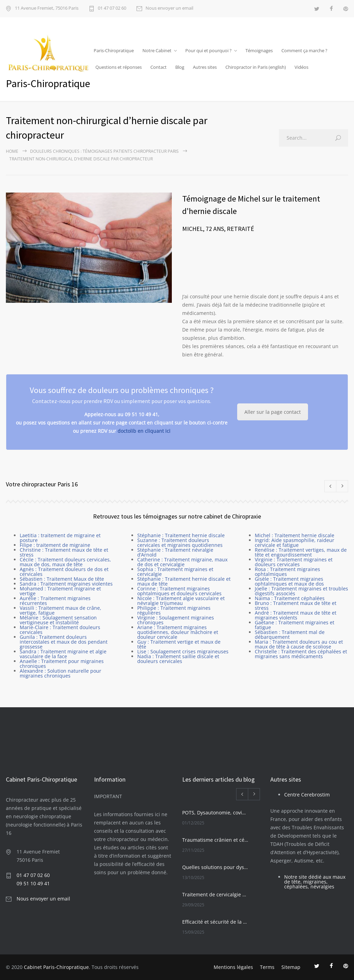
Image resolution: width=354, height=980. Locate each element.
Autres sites (205, 67)
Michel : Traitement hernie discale (295, 535)
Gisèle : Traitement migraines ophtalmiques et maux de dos (289, 581)
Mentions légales (233, 967)
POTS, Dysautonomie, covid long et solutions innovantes (215, 813)
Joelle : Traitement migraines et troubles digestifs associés (301, 591)
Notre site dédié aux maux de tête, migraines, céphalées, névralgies (315, 882)
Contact (159, 67)
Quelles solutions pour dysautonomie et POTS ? (215, 867)
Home (12, 151)
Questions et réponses (119, 67)
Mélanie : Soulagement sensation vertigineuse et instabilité (58, 620)
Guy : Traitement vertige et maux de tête (179, 644)
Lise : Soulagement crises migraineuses (183, 651)
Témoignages (259, 50)
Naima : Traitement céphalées (290, 598)
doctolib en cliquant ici (144, 431)
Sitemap (291, 967)
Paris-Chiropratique (114, 50)
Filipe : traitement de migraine (55, 545)
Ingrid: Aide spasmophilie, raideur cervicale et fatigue (295, 543)
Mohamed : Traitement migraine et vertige (60, 591)
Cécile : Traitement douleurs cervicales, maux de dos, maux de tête (65, 562)
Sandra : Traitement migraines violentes (66, 584)
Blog (180, 67)
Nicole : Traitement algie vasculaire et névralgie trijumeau (181, 601)
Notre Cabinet (157, 50)
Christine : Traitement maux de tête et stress (64, 552)
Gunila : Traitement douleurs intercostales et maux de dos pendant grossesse (64, 642)
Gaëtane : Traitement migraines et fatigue (295, 625)
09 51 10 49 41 (33, 883)
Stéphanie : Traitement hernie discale (181, 535)
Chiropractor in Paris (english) (256, 67)
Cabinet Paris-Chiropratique (56, 967)
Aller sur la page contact (273, 412)
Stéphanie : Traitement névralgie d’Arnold (175, 552)
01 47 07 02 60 (112, 8)
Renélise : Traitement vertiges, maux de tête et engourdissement (301, 552)
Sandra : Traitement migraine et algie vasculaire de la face (63, 654)
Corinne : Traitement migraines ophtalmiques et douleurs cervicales (179, 591)
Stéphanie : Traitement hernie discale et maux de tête (184, 581)
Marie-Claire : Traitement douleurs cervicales (60, 630)
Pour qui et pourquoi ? (208, 50)
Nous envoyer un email (169, 8)
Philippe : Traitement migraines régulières (174, 610)
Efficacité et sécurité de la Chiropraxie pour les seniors (215, 922)
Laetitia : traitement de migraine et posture (60, 538)
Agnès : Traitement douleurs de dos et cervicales (64, 572)
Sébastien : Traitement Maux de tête (62, 579)
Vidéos (301, 67)
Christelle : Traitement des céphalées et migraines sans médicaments (301, 654)
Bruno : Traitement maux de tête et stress (296, 605)
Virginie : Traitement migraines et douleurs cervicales (294, 562)
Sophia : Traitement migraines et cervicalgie (175, 572)
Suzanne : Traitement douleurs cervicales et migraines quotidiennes (180, 543)
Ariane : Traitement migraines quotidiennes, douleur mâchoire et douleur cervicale (178, 632)
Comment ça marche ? (304, 50)
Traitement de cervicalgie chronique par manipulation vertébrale (215, 894)
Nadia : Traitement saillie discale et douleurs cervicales (178, 659)
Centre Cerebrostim (307, 795)
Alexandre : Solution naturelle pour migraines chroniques (60, 673)
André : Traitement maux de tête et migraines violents (296, 615)
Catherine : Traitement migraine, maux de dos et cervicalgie (182, 562)
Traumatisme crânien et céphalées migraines (215, 840)
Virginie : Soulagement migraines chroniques (176, 620)
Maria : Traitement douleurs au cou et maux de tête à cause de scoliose (299, 644)
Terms (267, 967)
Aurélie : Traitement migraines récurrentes (55, 601)
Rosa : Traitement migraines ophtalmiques (287, 572)
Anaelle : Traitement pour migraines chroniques (62, 664)
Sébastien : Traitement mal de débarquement (290, 634)
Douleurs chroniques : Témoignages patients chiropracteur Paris (104, 151)
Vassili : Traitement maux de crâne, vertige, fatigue (60, 610)
